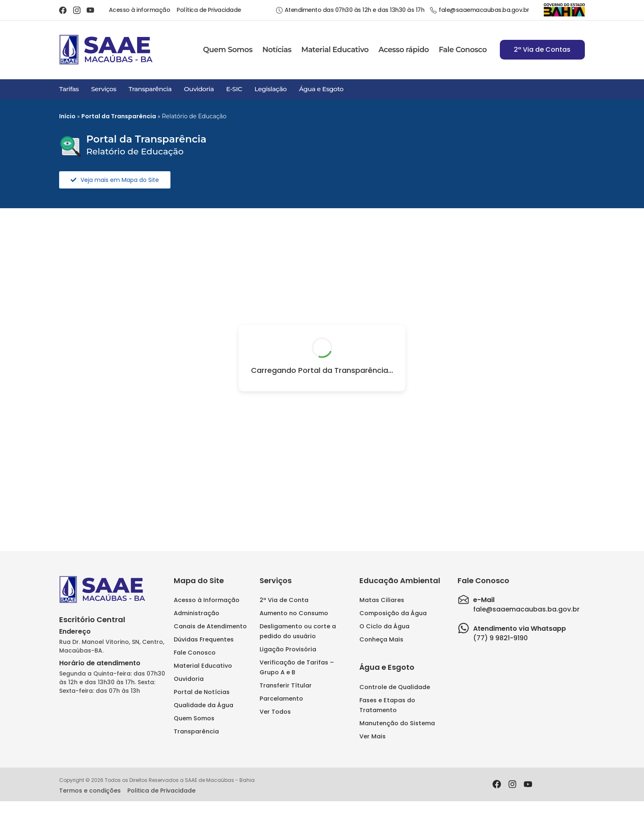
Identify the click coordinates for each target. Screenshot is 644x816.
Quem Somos (228, 50)
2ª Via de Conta (284, 600)
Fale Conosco (463, 50)
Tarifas (69, 89)
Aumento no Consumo (294, 613)
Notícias (277, 50)
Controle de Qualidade (395, 687)
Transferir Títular (286, 685)
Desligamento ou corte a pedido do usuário (298, 631)
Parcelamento (281, 699)
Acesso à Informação (207, 600)
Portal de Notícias (202, 692)
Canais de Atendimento (210, 626)
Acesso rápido (404, 50)
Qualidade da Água (204, 705)
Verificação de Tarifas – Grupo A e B (297, 667)
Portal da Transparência (119, 116)
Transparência (150, 89)
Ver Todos (275, 712)
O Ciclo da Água (384, 626)
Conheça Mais (381, 639)
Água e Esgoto (321, 89)
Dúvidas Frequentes (204, 639)
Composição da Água (393, 613)
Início (67, 116)
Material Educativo (335, 50)
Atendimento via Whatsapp (520, 629)
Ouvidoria (199, 89)
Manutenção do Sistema (397, 723)
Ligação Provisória (288, 649)
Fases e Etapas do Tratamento (387, 705)
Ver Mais (373, 736)
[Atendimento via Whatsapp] (463, 628)
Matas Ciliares (382, 600)
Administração (197, 613)
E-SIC (234, 89)
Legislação (270, 89)
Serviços (104, 89)
